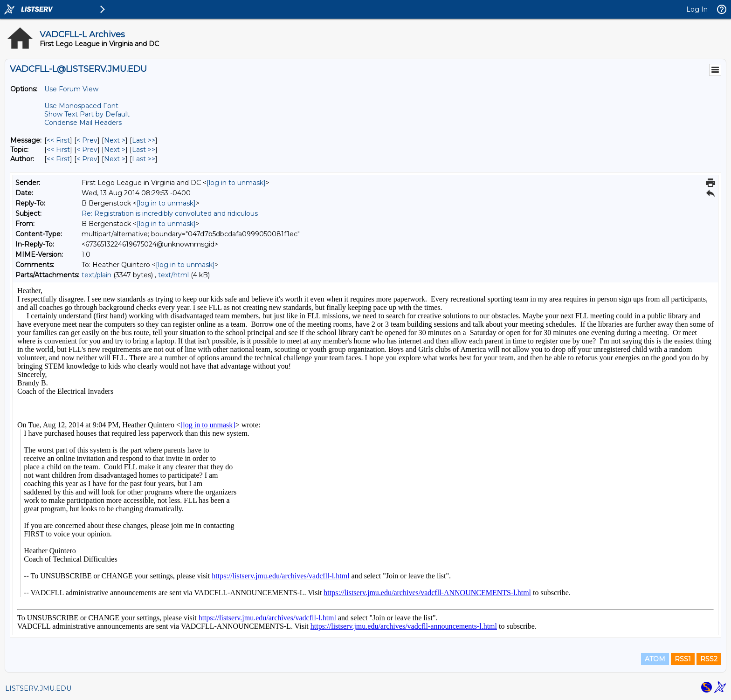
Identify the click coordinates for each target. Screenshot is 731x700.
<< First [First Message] (58, 140)
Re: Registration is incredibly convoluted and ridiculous (170, 213)
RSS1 (683, 659)
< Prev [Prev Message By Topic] (87, 150)
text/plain (97, 275)
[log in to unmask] (236, 183)
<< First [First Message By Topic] (58, 150)
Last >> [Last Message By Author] (144, 159)
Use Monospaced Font (81, 106)
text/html (173, 275)
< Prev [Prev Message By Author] (87, 159)
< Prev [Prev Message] (87, 140)
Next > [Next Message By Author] (115, 159)
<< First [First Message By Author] (58, 159)
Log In (697, 9)
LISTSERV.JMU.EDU (38, 688)
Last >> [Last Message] (144, 140)
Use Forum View (71, 89)
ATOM (655, 659)
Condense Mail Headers (83, 123)
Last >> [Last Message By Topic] (144, 150)
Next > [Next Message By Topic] (115, 150)
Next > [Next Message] (115, 140)
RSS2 (709, 659)
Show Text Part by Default (87, 114)
